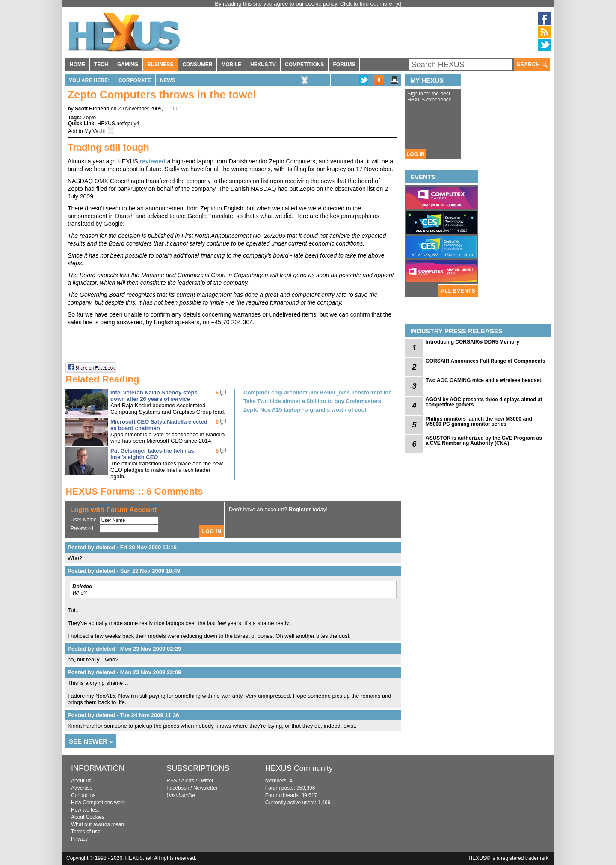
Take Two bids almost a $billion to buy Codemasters (312, 401)
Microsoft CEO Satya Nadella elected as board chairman (159, 425)
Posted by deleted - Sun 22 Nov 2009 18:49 (124, 571)
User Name (84, 520)
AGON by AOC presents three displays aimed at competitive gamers (484, 402)
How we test (85, 810)
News (168, 80)
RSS (172, 781)
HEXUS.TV (263, 65)
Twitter (206, 781)
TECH (101, 65)
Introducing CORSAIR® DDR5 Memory (472, 342)
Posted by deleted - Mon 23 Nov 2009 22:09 (124, 672)
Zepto (89, 118)
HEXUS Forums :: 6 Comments (134, 491)
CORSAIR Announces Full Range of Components (486, 361)
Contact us (83, 795)
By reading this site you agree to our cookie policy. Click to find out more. (305, 4)
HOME (77, 65)
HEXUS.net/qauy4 (118, 124)
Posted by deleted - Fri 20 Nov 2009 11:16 (122, 547)
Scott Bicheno (92, 109)
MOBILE (231, 65)
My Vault (94, 131)
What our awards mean (98, 824)
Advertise (82, 788)
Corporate (135, 80)
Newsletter (206, 788)
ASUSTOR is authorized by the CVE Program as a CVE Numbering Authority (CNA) (484, 441)
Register (300, 509)
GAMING (128, 65)
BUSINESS (160, 65)
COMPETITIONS (304, 65)
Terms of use (86, 832)
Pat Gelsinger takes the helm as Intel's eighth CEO (152, 454)
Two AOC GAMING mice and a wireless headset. (484, 380)
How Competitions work (98, 803)
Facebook (178, 788)
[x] (398, 4)
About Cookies (88, 817)
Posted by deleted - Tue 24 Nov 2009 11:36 (123, 715)
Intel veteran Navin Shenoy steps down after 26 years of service (154, 396)
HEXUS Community (299, 768)
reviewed (153, 161)
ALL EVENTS (458, 291)
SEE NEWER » (91, 741)
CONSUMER (197, 65)
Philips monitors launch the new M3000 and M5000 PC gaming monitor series (479, 421)
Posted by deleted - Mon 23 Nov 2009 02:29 (124, 649)
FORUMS (344, 65)
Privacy (79, 839)
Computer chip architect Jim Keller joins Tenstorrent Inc (318, 393)
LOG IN (416, 154)
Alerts (188, 781)
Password (82, 528)
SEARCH (532, 65)
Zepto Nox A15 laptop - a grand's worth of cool (305, 410)
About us (81, 781)
